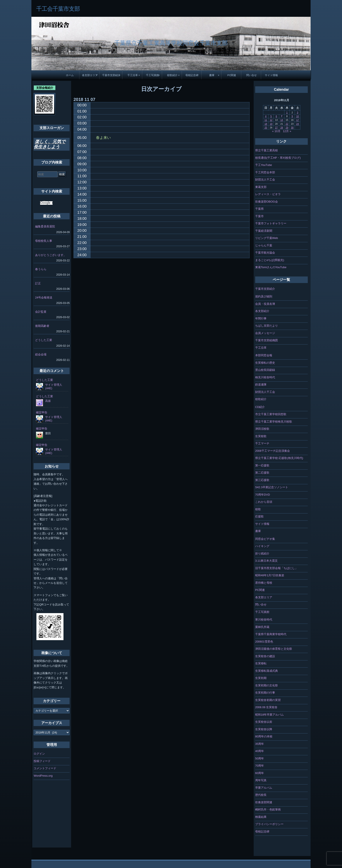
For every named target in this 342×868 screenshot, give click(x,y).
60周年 (260, 773)
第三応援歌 (262, 480)
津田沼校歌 (262, 429)
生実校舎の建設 (265, 656)
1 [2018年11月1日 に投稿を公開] (287, 113)
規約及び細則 (264, 296)
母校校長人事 (44, 241)
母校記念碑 (192, 75)
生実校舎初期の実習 (268, 700)
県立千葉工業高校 (267, 150)
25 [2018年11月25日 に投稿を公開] (266, 128)
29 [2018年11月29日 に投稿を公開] (287, 128)
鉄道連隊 (261, 385)
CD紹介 (260, 407)
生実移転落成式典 (267, 671)
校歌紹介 (172, 75)
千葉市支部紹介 (111, 75)
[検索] (46, 203)
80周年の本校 (264, 736)
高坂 (48, 401)
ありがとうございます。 (51, 255)
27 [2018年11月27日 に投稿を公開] (276, 128)
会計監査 (41, 312)
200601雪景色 (264, 642)
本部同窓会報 (264, 355)
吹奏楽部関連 (264, 802)
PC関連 (232, 75)
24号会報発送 (44, 298)
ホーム (70, 75)
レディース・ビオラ (268, 194)
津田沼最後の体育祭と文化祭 (274, 649)
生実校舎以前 (264, 722)
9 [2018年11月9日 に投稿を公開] (292, 116)
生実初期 (261, 678)
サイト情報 (271, 75)
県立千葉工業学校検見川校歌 (274, 422)
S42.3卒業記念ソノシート (272, 487)
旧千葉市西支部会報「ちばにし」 (276, 568)
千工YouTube (264, 165)
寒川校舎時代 (264, 620)
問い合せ (251, 75)
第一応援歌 (262, 465)
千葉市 (259, 216)
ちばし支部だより (267, 326)
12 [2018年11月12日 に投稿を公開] (271, 120)
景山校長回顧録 (265, 370)
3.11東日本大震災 (266, 561)
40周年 (260, 751)
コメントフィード (45, 768)
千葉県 (259, 209)
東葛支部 (261, 187)
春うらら (41, 269)
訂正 (38, 283)
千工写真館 (152, 75)
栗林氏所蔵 (262, 627)
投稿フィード (42, 761)
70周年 (260, 766)
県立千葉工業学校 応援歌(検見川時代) (279, 458)
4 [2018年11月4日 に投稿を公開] (266, 116)
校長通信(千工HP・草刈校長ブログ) (278, 158)
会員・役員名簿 (265, 304)
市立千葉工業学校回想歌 (271, 414)
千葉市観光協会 (265, 253)
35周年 (260, 744)
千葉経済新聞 (264, 231)
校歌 (258, 509)
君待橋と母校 (264, 583)
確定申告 (42, 412)
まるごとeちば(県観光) (270, 260)
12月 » (287, 131)
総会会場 (41, 354)
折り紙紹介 (262, 553)
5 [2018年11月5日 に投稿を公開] (271, 116)
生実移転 (261, 663)
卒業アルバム (264, 788)
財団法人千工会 (265, 180)
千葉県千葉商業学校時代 (271, 634)
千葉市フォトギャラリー (271, 223)
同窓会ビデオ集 (265, 539)
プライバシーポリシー (269, 824)
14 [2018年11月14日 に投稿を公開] (282, 120)
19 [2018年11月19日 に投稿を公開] (271, 124)
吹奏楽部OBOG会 (267, 202)
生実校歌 (261, 436)
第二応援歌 (262, 473)
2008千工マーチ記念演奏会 (273, 451)
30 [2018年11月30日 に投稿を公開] (292, 128)
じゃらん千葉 (264, 245)
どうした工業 (44, 340)
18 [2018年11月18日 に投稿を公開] (266, 124)
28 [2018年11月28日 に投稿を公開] (282, 128)
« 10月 (276, 131)
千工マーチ (262, 443)
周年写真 (261, 780)
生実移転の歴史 (265, 363)
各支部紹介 (262, 311)
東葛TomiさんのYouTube (271, 267)
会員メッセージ (265, 333)
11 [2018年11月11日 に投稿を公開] (266, 120)
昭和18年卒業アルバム (269, 715)
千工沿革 (133, 75)
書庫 (212, 75)
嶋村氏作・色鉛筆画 (268, 809)
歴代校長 (261, 795)
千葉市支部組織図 (267, 340)
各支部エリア (90, 75)
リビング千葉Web (267, 238)
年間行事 (261, 318)
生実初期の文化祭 (267, 685)
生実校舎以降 (264, 729)
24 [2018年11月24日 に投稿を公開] (298, 124)
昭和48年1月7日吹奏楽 (270, 575)
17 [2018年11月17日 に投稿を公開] (298, 120)
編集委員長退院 (45, 226)
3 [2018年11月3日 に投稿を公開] (298, 113)
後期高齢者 (42, 326)
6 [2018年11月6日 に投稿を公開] (276, 116)
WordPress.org (43, 776)
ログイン (39, 754)
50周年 (260, 758)
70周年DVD (263, 495)
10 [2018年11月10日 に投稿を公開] (298, 116)
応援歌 (259, 516)
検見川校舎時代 (265, 377)
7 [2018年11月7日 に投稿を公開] (282, 116)
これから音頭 (264, 502)
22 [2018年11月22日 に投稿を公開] (287, 124)
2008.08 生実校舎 (266, 707)
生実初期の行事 (265, 693)
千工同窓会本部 (265, 172)
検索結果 (261, 817)
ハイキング (262, 546)
